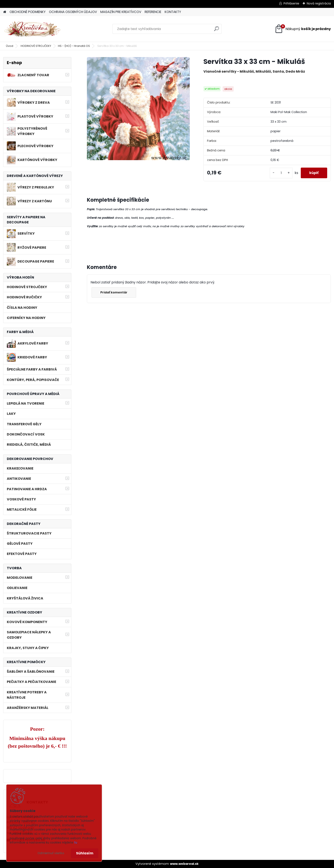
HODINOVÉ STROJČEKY (36, 46)
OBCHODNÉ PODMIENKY (28, 12)
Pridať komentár (114, 292)
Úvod (10, 46)
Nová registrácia (319, 3)
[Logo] (32, 29)
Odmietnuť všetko (51, 853)
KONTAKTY (173, 12)
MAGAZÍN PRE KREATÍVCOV (121, 12)
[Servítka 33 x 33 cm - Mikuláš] (138, 108)
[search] (217, 30)
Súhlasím (85, 853)
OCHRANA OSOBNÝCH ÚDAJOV (73, 12)
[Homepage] (5, 12)
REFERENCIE (153, 12)
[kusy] (281, 173)
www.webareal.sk (184, 864)
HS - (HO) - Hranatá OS (74, 46)
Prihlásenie (291, 3)
